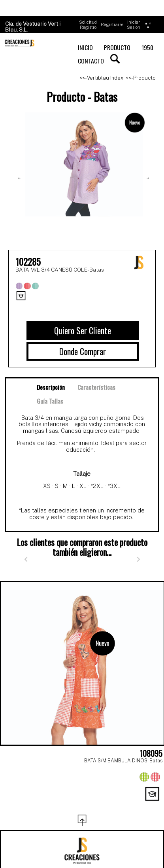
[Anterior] (26, 559)
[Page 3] (82, 805)
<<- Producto (141, 78)
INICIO (85, 47)
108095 (151, 753)
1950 (147, 47)
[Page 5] (117, 805)
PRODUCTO (117, 47)
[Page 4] (100, 805)
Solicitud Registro (88, 25)
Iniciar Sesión (134, 25)
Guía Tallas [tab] (50, 401)
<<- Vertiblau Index (101, 78)
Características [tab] (96, 387)
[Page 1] (47, 805)
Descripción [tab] (51, 387)
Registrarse (112, 24)
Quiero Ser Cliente (83, 330)
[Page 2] (65, 805)
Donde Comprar (83, 351)
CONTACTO (91, 61)
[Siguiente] (138, 559)
